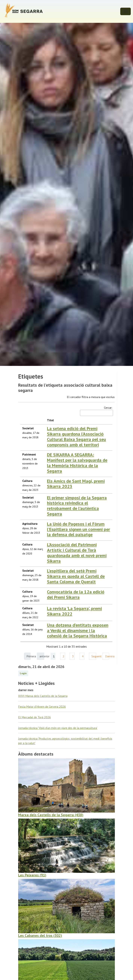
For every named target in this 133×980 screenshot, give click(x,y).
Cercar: (96, 411)
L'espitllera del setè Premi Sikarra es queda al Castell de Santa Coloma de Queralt (76, 576)
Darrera (107, 656)
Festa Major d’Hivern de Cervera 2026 (42, 707)
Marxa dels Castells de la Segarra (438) (51, 815)
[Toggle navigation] (126, 11)
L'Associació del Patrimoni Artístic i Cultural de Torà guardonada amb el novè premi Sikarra (77, 553)
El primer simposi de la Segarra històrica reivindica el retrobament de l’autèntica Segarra (77, 506)
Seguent (94, 656)
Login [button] (23, 673)
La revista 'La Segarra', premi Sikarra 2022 (74, 611)
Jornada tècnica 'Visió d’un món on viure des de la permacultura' (58, 728)
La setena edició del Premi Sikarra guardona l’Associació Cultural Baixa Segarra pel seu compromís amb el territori (77, 437)
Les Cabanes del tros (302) (40, 935)
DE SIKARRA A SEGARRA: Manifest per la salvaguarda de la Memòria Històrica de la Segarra (77, 463)
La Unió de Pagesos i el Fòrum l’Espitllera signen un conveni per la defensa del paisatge (78, 529)
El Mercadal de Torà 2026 (34, 717)
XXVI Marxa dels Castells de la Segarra (43, 696)
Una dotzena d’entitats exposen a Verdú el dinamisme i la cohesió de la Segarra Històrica (78, 630)
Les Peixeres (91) (32, 875)
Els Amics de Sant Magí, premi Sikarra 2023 (76, 484)
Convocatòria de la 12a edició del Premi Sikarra (76, 594)
